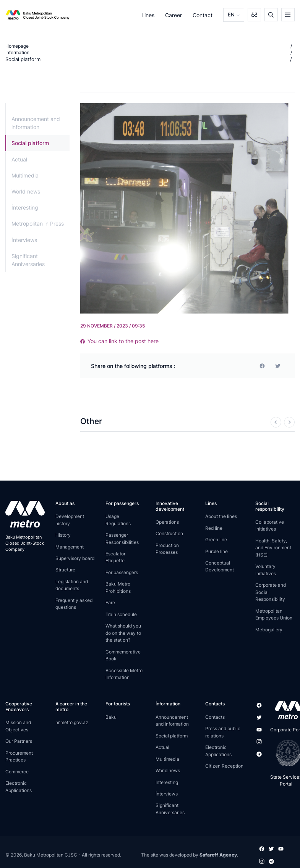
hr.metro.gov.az (72, 722)
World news (26, 191)
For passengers (122, 572)
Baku (111, 717)
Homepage (17, 46)
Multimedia (25, 175)
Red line (214, 528)
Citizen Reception (224, 766)
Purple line (216, 551)
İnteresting (25, 207)
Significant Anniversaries (28, 260)
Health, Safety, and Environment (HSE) (273, 548)
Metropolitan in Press (38, 223)
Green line (216, 540)
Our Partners (19, 741)
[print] (278, 366)
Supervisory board (75, 558)
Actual (19, 159)
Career (174, 15)
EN (232, 15)
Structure (65, 570)
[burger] (288, 15)
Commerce (17, 772)
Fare (110, 603)
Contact (204, 15)
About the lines (221, 516)
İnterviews (24, 240)
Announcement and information (36, 123)
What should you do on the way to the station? (123, 633)
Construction (169, 533)
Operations (167, 522)
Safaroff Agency (218, 854)
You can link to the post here (119, 341)
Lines (149, 15)
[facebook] (262, 366)
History (63, 535)
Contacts (215, 717)
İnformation (17, 52)
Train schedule (121, 614)
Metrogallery (269, 629)
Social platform (21, 59)
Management (70, 546)
